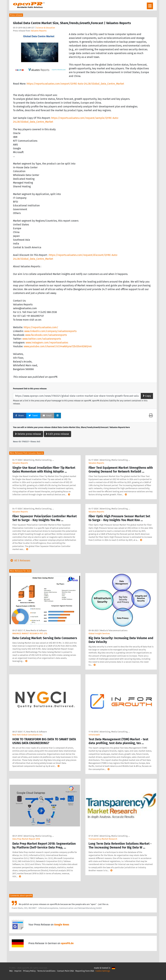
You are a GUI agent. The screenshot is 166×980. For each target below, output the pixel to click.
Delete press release (28, 434)
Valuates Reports (39, 31)
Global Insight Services (99, 633)
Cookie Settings (103, 971)
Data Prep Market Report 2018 (26, 839)
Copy (147, 396)
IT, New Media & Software (35, 630)
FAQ (11, 971)
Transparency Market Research (103, 839)
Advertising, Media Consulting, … (39, 460)
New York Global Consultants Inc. (28, 735)
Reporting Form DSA (85, 971)
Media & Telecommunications (114, 630)
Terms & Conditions (46, 971)
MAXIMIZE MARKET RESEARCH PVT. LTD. (30, 633)
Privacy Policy (29, 971)
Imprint (18, 971)
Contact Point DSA (65, 971)
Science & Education (46, 28)
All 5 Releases (20, 561)
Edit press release (57, 434)
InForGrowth (94, 735)
